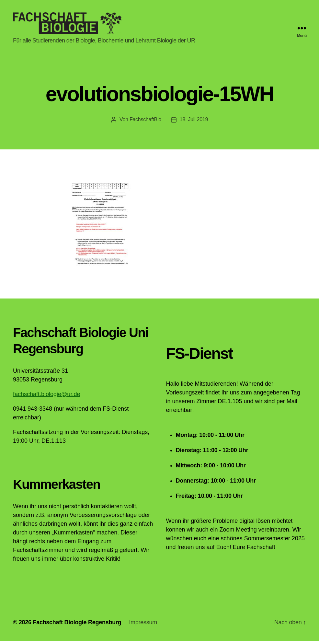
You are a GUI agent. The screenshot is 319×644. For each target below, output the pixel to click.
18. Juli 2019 (194, 123)
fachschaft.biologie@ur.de (46, 397)
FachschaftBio (145, 123)
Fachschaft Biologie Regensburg (77, 626)
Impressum (143, 626)
